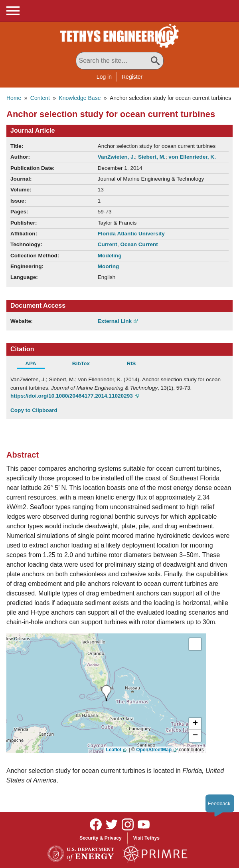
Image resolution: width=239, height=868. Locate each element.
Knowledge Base (80, 98)
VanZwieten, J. (117, 157)
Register (132, 77)
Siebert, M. (152, 157)
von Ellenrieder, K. (192, 157)
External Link (115, 321)
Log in (104, 77)
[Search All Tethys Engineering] (120, 61)
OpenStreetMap (154, 750)
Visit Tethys (146, 838)
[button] (195, 724)
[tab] (36, 364)
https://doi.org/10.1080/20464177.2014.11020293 (72, 396)
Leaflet (114, 750)
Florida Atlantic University (131, 234)
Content (40, 98)
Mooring (109, 266)
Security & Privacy (100, 838)
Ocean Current (139, 244)
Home (14, 98)
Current (108, 244)
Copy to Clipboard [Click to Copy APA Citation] (34, 410)
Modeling (110, 256)
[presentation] (106, 693)
